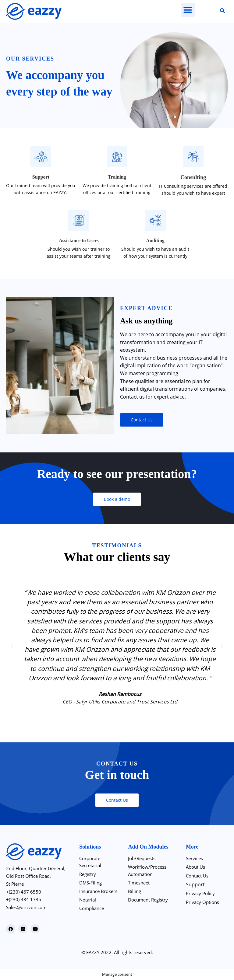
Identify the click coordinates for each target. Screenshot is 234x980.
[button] (188, 10)
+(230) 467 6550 (24, 892)
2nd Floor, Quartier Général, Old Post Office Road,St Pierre (38, 876)
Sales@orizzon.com (28, 907)
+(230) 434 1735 (24, 899)
